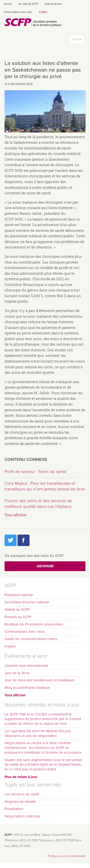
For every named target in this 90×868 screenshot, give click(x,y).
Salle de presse (53, 4)
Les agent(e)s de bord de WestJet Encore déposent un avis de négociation (38, 733)
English (43, 12)
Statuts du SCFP (17, 610)
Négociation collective (22, 816)
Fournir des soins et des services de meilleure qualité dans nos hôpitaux (38, 504)
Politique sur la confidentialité (67, 856)
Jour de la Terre (17, 673)
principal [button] (78, 40)
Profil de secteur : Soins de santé (35, 472)
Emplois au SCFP (18, 617)
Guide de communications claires (31, 639)
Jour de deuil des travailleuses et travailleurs (40, 680)
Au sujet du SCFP (28, 4)
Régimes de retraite (20, 802)
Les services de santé (22, 794)
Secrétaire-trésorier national (27, 602)
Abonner (45, 566)
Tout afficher (16, 515)
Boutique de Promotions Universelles (34, 624)
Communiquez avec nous (18, 12)
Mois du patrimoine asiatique (27, 688)
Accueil (8, 4)
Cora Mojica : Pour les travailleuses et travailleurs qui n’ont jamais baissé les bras (45, 486)
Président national (19, 595)
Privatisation (14, 809)
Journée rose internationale (26, 666)
